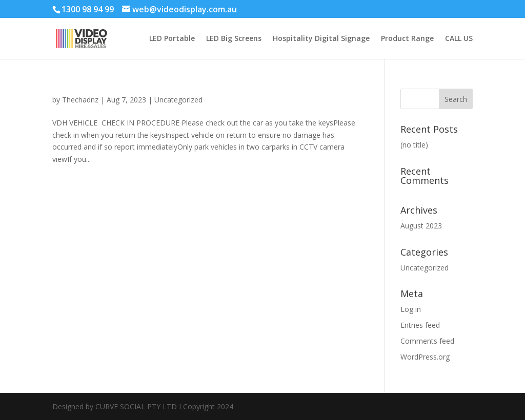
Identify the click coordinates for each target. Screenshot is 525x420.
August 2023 (421, 226)
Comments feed (427, 341)
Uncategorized (178, 100)
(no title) (414, 145)
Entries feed (420, 325)
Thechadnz (80, 100)
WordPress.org (425, 357)
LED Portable (172, 39)
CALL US (459, 39)
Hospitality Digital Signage (321, 39)
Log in (411, 309)
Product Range (407, 39)
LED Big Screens (234, 39)
